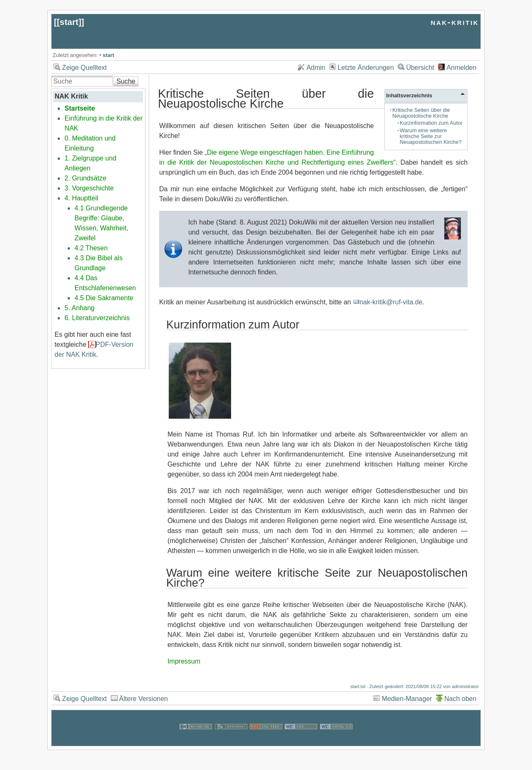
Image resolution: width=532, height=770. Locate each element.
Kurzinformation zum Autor (431, 123)
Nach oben (460, 699)
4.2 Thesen (91, 248)
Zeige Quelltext (84, 68)
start (69, 22)
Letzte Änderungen (366, 68)
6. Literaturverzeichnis (97, 318)
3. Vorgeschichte (89, 188)
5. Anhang (79, 308)
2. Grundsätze (85, 178)
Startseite (80, 108)
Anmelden (461, 68)
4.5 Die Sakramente (104, 298)
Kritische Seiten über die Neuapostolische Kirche (421, 113)
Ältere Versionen (144, 699)
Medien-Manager (407, 699)
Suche (126, 81)
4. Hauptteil (81, 198)
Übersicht (420, 68)
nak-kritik (455, 22)
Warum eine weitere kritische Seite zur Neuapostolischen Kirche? (431, 136)
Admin (316, 68)
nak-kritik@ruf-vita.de (391, 302)
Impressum (184, 661)
